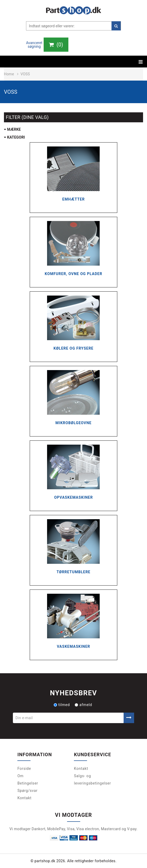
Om (21, 776)
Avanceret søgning (34, 45)
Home (9, 74)
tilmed (62, 705)
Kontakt (24, 798)
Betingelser (28, 783)
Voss (25, 74)
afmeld (83, 705)
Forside (24, 769)
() (56, 45)
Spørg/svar (27, 791)
